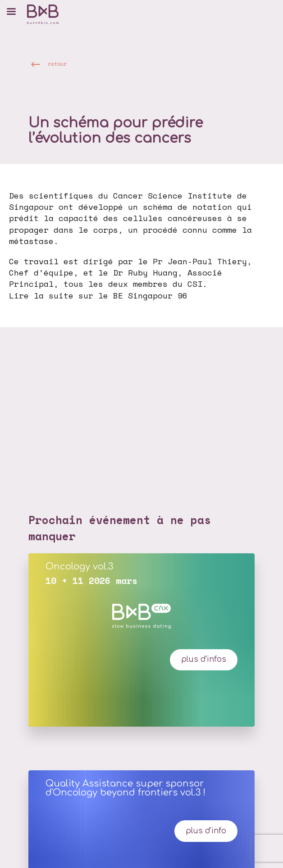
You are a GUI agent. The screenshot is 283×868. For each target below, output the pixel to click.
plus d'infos (204, 659)
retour (57, 64)
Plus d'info (206, 831)
